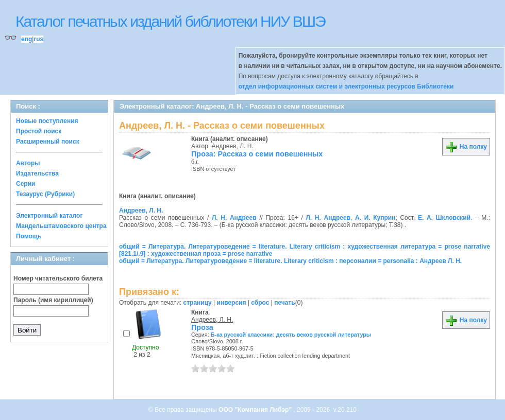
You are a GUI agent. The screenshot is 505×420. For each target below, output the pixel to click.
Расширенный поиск (48, 142)
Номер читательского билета (58, 278)
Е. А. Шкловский (444, 218)
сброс (260, 303)
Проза (202, 327)
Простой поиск (39, 131)
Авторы (28, 163)
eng (27, 39)
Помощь (29, 236)
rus (38, 39)
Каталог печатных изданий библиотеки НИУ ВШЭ (170, 21)
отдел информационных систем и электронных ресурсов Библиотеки (346, 86)
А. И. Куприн (375, 218)
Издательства (37, 173)
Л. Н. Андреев (234, 218)
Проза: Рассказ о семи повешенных (257, 154)
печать (285, 303)
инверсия (232, 303)
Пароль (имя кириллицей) (53, 300)
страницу (198, 303)
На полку (466, 147)
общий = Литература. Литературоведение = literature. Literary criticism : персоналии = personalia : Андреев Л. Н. (290, 261)
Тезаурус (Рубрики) (45, 194)
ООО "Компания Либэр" (256, 410)
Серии (26, 184)
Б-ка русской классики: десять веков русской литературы (291, 335)
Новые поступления (47, 121)
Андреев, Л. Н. (233, 146)
